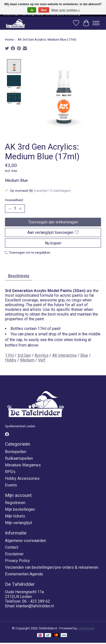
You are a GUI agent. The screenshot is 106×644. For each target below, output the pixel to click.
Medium (27, 360)
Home (9, 40)
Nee (44, 10)
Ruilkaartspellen (19, 458)
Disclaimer (14, 554)
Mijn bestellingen (20, 509)
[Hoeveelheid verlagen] (10, 208)
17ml (9, 355)
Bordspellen (16, 451)
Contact (12, 547)
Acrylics (42, 355)
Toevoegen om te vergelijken (27, 252)
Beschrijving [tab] (19, 275)
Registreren (15, 502)
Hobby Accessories (22, 478)
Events (11, 485)
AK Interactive (64, 355)
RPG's (10, 471)
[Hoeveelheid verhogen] (20, 208)
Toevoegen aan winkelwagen (53, 222)
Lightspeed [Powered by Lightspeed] (86, 628)
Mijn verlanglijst (19, 523)
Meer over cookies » (66, 10)
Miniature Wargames (23, 465)
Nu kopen (53, 243)
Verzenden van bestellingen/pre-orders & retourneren (52, 567)
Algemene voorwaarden (26, 540)
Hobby (11, 360)
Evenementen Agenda (24, 574)
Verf (42, 360)
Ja (32, 10)
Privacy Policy (17, 560)
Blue (84, 355)
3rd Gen (24, 355)
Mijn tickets (15, 516)
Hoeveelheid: (14, 200)
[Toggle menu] (96, 23)
